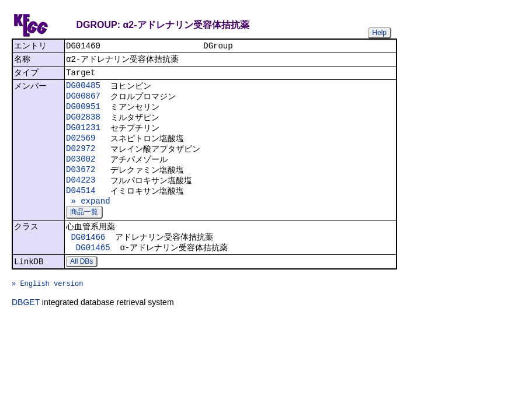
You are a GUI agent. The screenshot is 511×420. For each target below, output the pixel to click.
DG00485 (83, 90)
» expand (88, 218)
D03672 (81, 183)
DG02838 (83, 125)
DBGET (26, 331)
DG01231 (83, 137)
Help (379, 33)
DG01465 (93, 269)
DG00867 (83, 102)
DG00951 (83, 113)
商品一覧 (84, 230)
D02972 (81, 160)
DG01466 (88, 258)
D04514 (81, 207)
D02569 (81, 148)
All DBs (81, 285)
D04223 (81, 195)
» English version (47, 310)
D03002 (81, 172)
